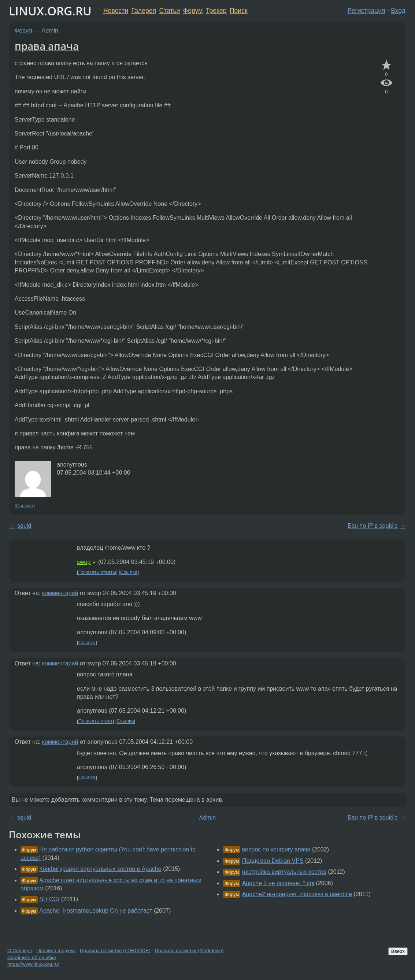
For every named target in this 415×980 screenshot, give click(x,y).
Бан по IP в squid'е (373, 526)
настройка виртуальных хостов (284, 872)
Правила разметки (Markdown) (189, 951)
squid (24, 526)
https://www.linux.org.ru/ (33, 964)
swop (84, 562)
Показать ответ (96, 721)
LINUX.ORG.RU (50, 11)
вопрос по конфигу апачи (276, 849)
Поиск (239, 11)
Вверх (398, 951)
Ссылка (25, 506)
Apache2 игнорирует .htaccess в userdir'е (297, 894)
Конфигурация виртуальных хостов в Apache (100, 869)
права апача (47, 46)
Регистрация (366, 11)
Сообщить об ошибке (32, 957)
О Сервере (20, 951)
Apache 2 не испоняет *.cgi (278, 883)
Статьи (169, 11)
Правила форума (56, 951)
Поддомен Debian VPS (273, 861)
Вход (398, 11)
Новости (116, 11)
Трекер (216, 11)
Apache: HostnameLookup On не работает (96, 911)
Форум (193, 11)
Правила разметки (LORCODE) (115, 951)
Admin (50, 31)
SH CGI (49, 899)
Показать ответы (97, 572)
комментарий (60, 593)
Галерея (144, 11)
